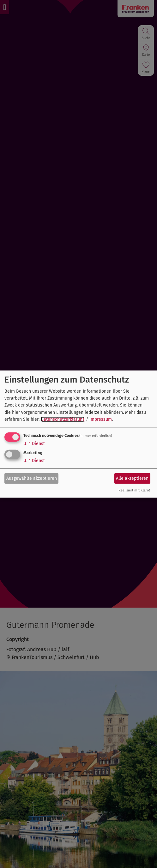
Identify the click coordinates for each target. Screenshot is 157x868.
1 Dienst (34, 443)
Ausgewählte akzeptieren (32, 478)
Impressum (101, 419)
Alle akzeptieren (132, 478)
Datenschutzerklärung (63, 419)
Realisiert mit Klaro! (134, 490)
